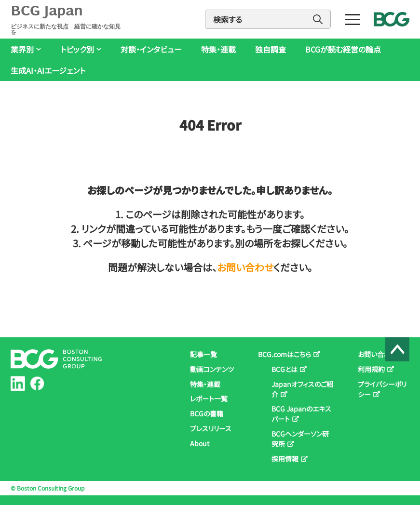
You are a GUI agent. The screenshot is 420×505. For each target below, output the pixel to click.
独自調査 (271, 49)
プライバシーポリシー (382, 389)
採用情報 (285, 459)
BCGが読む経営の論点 (343, 49)
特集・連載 (218, 49)
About (200, 443)
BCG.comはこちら (285, 354)
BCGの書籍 (207, 413)
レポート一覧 (209, 399)
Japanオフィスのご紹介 (302, 389)
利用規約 (371, 369)
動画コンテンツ (212, 369)
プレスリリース (211, 428)
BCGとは (285, 369)
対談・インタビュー (151, 49)
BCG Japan (68, 19)
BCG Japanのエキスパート (301, 414)
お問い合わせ (245, 267)
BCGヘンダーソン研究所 (300, 439)
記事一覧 (203, 354)
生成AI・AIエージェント (48, 71)
